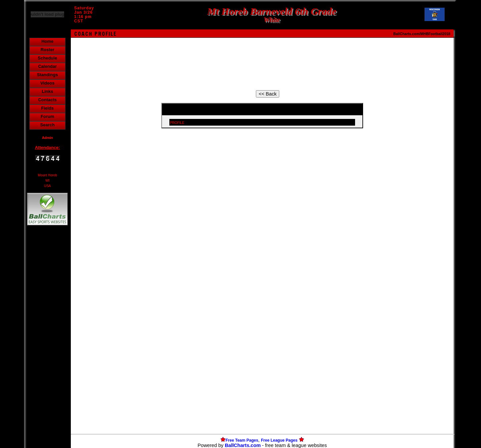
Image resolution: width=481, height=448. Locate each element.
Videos (47, 83)
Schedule (47, 58)
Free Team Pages (242, 440)
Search (47, 125)
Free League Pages (279, 440)
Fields (47, 108)
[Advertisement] (47, 342)
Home (47, 41)
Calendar (47, 66)
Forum (47, 116)
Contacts (47, 100)
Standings (48, 75)
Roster (47, 50)
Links (47, 91)
